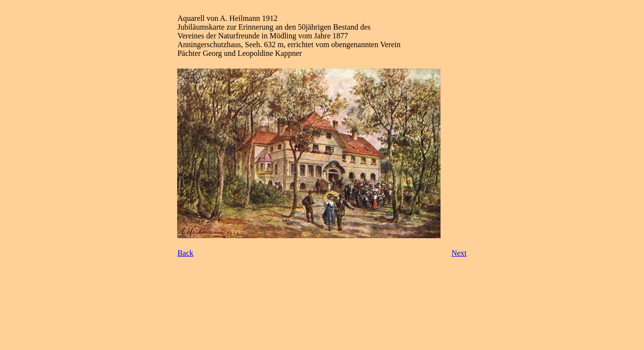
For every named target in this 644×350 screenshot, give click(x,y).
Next (459, 253)
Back (185, 253)
